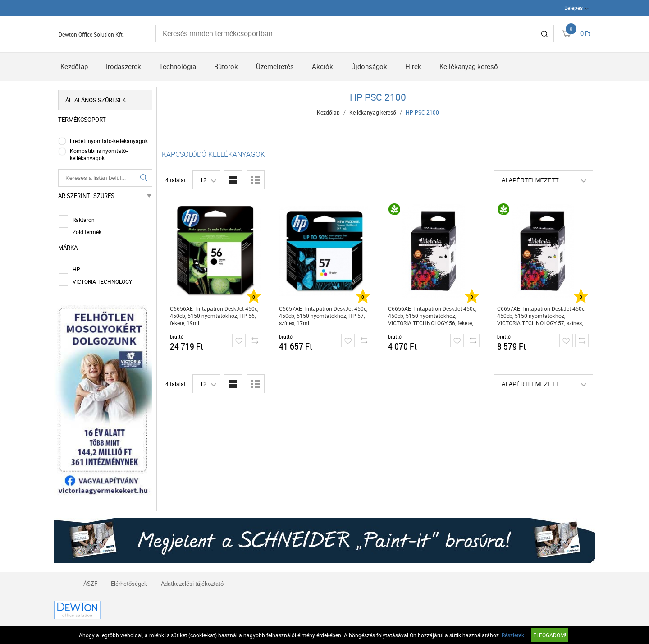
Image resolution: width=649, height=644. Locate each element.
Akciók (322, 66)
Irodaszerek (123, 66)
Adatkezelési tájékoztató (192, 583)
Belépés (574, 8)
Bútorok (226, 66)
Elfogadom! (550, 635)
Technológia (178, 66)
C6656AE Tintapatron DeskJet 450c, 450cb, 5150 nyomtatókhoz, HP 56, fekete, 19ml (214, 316)
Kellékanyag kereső (469, 66)
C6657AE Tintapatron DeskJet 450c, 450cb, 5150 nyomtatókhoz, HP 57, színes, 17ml (323, 316)
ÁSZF (90, 583)
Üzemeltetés (275, 66)
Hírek (413, 66)
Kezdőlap (74, 66)
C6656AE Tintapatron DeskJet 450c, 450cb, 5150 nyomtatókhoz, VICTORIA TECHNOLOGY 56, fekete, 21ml (432, 316)
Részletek (513, 635)
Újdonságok (369, 66)
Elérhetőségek (129, 583)
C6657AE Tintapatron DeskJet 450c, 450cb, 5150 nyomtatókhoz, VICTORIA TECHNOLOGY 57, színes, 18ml (541, 316)
